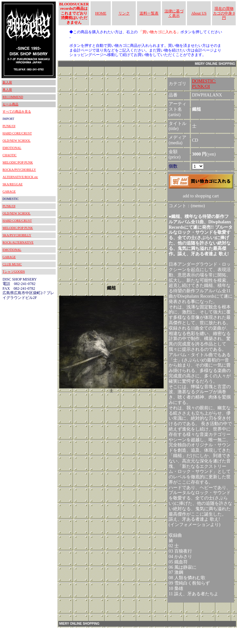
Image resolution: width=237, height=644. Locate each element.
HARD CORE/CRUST (17, 133)
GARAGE (9, 192)
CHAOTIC (9, 155)
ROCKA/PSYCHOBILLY (19, 170)
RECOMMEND (13, 97)
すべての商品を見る (17, 111)
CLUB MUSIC (12, 264)
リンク (124, 13)
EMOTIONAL (12, 148)
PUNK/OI (9, 126)
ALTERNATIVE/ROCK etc (20, 177)
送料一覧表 (149, 13)
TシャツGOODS (14, 272)
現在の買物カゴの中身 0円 (224, 13)
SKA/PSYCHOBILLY (17, 235)
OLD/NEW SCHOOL (16, 141)
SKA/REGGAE (12, 184)
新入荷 (7, 82)
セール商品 (10, 104)
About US (199, 13)
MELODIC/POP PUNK (18, 162)
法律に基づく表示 (174, 13)
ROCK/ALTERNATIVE (18, 242)
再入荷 (7, 90)
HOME (101, 13)
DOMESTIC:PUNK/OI (204, 84)
